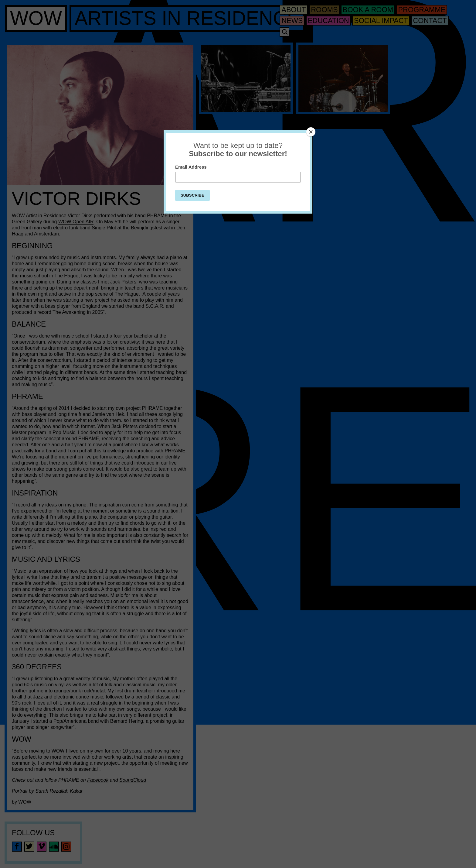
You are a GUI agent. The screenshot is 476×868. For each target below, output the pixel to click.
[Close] (311, 132)
